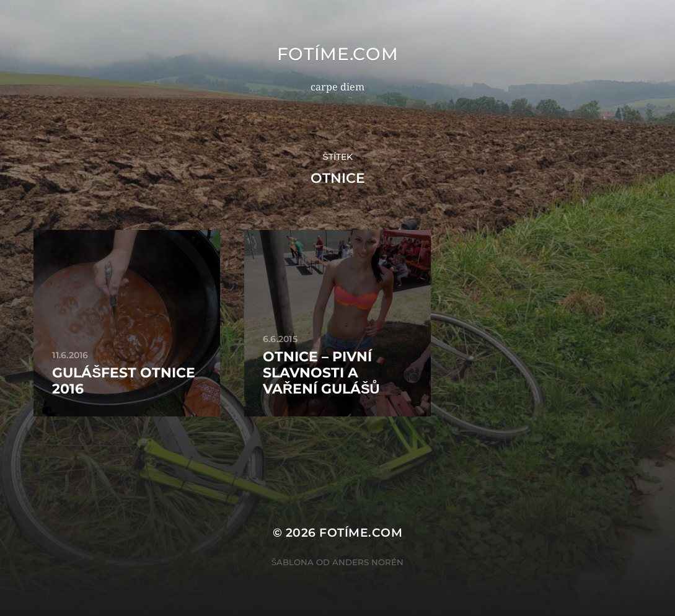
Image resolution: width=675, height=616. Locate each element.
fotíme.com (338, 54)
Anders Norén (368, 562)
